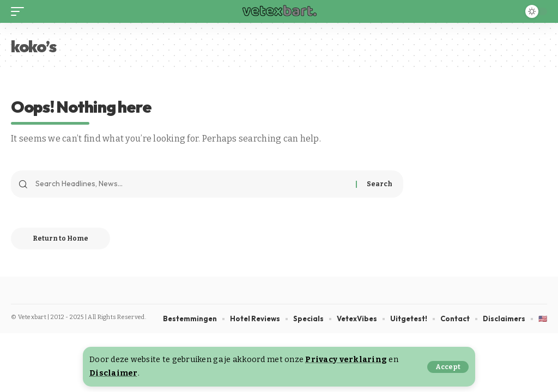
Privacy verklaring (346, 360)
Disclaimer (114, 373)
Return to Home (60, 238)
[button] (448, 367)
